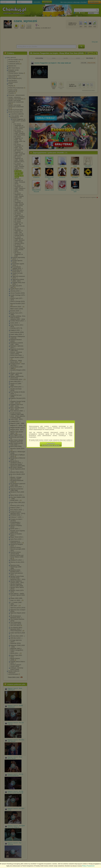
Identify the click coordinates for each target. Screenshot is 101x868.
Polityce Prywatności (88, 866)
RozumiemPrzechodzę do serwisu (51, 444)
